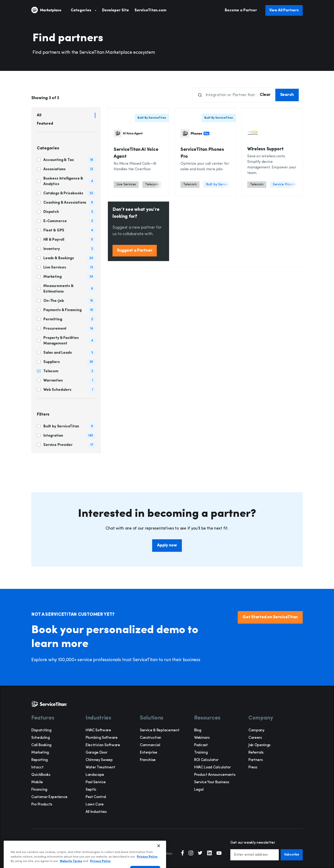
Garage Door (96, 753)
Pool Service (96, 782)
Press (253, 767)
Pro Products (42, 805)
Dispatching (41, 730)
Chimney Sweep (99, 760)
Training (201, 753)
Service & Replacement (160, 730)
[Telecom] (152, 185)
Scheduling (41, 738)
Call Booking (41, 745)
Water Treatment (100, 767)
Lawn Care (95, 805)
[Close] (159, 858)
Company (256, 730)
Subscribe (292, 855)
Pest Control (96, 797)
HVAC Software (98, 730)
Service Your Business (212, 782)
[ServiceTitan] (51, 10)
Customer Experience (49, 797)
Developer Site (116, 10)
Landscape (95, 775)
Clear (265, 95)
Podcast (201, 745)
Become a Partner (241, 10)
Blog (198, 730)
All (39, 115)
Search (287, 95)
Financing (39, 790)
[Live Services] (126, 185)
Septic (91, 790)
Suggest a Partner (135, 251)
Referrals (256, 753)
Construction (151, 738)
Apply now (167, 545)
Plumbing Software (102, 738)
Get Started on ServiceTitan (270, 617)
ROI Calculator (206, 760)
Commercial (150, 745)
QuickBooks (41, 775)
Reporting (40, 760)
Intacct (37, 767)
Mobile (37, 782)
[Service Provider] (285, 185)
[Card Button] (138, 152)
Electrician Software (103, 745)
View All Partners (284, 10)
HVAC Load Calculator (212, 767)
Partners (255, 760)
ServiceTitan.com (150, 10)
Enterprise (149, 753)
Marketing (40, 753)
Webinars (202, 738)
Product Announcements (215, 775)
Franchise (148, 760)
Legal (199, 790)
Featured (45, 124)
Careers (255, 738)
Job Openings (259, 745)
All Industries (96, 812)
